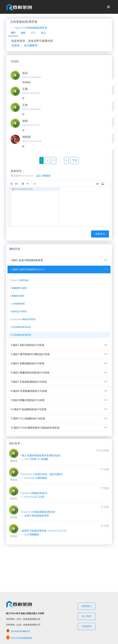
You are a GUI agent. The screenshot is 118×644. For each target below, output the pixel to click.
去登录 (16, 45)
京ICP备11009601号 (18, 631)
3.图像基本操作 (17, 296)
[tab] (13, 33)
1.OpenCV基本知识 (19, 280)
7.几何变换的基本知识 (20, 327)
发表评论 (100, 234)
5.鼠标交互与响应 (18, 311)
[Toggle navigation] (108, 7)
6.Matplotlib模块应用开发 (23, 319)
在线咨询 (87, 626)
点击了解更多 (43, 176)
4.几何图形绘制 (17, 304)
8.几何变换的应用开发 (21, 335)
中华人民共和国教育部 (19, 638)
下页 (75, 160)
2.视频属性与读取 (18, 288)
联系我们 (87, 606)
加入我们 (87, 616)
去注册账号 (31, 45)
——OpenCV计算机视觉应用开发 (29, 28)
